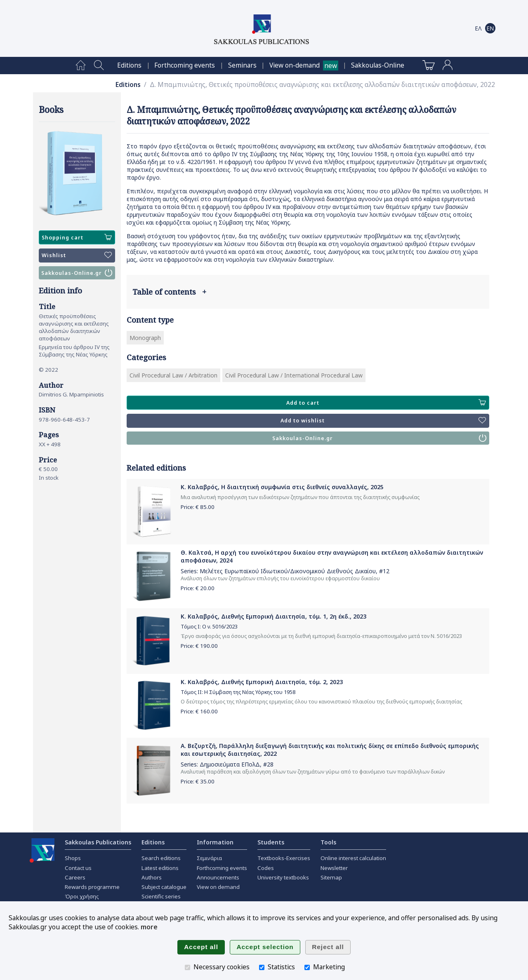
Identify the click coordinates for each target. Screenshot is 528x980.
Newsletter (334, 868)
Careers (75, 877)
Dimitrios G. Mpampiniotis (71, 394)
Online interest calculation (353, 858)
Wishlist (77, 256)
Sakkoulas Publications (98, 842)
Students (271, 842)
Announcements (218, 877)
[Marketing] (307, 967)
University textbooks (283, 877)
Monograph (145, 338)
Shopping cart (77, 237)
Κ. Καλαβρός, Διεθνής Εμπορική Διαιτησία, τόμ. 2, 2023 (262, 682)
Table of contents (169, 292)
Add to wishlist (383, 421)
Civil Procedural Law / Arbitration (173, 375)
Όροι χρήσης (82, 896)
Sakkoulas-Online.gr (77, 273)
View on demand (218, 887)
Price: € (198, 507)
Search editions (161, 858)
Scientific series (161, 896)
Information (215, 842)
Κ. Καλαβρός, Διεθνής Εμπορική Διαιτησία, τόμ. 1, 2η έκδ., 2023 (273, 616)
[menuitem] (81, 66)
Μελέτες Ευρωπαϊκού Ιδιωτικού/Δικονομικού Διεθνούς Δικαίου (288, 571)
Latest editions (160, 868)
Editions (129, 65)
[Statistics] (262, 967)
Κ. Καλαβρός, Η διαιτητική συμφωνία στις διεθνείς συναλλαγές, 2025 (282, 487)
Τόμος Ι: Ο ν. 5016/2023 (209, 627)
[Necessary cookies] (187, 967)
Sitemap (331, 877)
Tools (328, 842)
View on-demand (295, 65)
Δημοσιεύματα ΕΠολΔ (230, 764)
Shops (73, 858)
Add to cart (386, 403)
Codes (266, 868)
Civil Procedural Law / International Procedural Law (294, 375)
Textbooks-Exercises (284, 858)
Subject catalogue (164, 887)
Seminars (242, 65)
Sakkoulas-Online (378, 65)
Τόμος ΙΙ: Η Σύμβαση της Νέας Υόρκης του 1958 (238, 692)
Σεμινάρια (209, 858)
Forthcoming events (185, 65)
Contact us (78, 868)
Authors (152, 877)
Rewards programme (92, 887)
